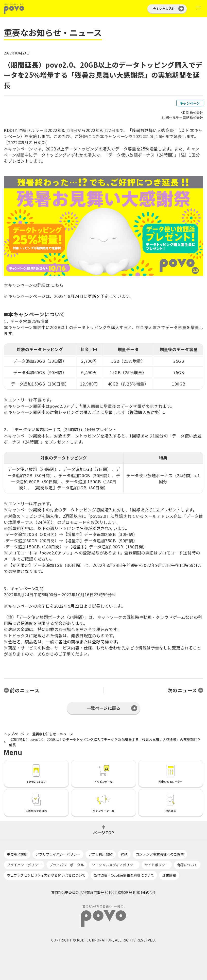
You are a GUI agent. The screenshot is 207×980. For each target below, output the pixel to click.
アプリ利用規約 (101, 854)
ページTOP (103, 832)
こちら (57, 285)
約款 (124, 854)
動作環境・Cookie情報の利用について (124, 875)
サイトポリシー (157, 865)
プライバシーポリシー (24, 865)
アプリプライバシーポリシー (58, 854)
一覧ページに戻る (104, 708)
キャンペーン (190, 103)
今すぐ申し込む (164, 8)
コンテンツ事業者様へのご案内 (160, 854)
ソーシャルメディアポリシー (114, 865)
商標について (187, 865)
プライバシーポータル (67, 865)
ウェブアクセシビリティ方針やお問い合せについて (46, 875)
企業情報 (169, 875)
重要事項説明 (17, 854)
